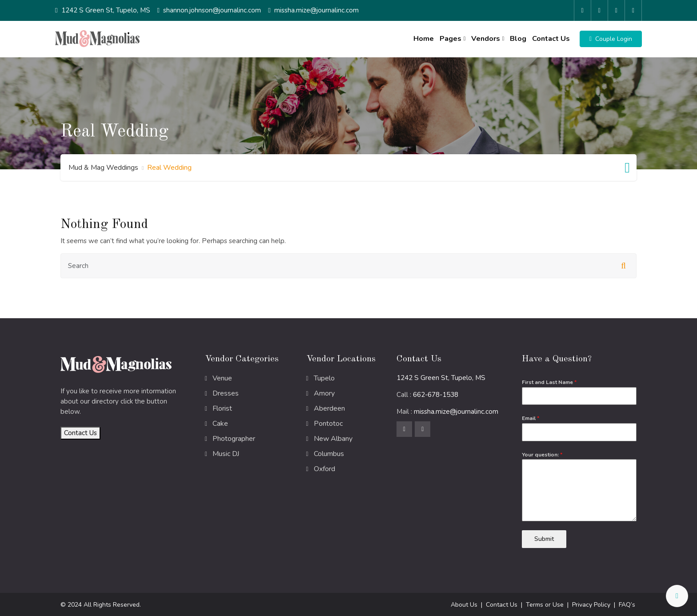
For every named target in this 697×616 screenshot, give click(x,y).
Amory (324, 393)
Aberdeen (329, 408)
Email (531, 418)
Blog (518, 39)
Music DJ (226, 454)
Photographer (234, 439)
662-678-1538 (436, 395)
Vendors (486, 39)
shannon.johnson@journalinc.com (212, 10)
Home (423, 39)
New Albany (333, 439)
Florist (222, 408)
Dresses (226, 393)
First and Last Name (549, 382)
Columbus (329, 454)
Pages (451, 39)
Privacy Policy (591, 604)
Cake (220, 424)
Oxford (324, 469)
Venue (222, 378)
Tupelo (324, 378)
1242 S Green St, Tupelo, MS (106, 10)
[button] (611, 39)
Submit (544, 539)
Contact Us (551, 39)
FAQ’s (627, 604)
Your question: (542, 455)
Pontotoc (328, 424)
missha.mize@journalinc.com (316, 10)
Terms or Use (545, 604)
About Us (464, 604)
